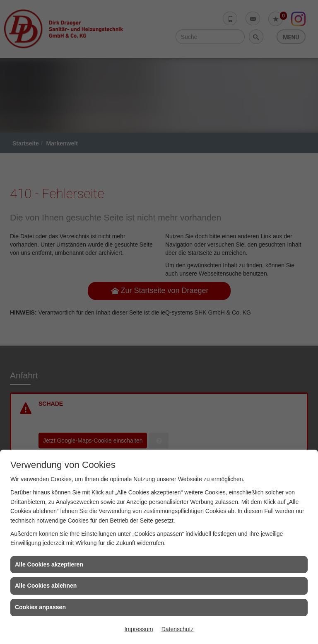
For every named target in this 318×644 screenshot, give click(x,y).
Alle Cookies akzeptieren (49, 564)
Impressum (139, 629)
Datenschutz (178, 629)
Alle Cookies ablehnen (46, 586)
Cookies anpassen (40, 607)
